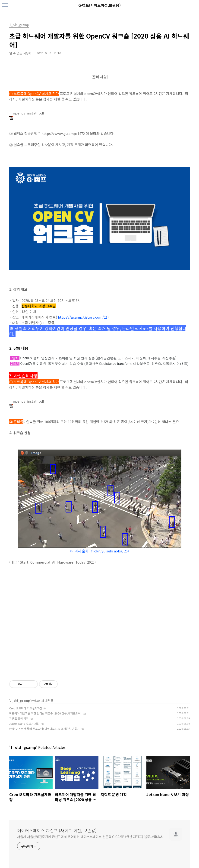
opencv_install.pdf (27, 113)
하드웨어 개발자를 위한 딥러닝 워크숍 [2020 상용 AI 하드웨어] (45, 713)
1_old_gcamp (20, 700)
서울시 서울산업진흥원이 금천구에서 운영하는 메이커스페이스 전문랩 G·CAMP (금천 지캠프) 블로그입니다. (90, 837)
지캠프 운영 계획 (19, 718)
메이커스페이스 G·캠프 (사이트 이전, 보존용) (57, 830)
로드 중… (99, 616)
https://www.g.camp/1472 (63, 133)
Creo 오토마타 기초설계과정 (26, 708)
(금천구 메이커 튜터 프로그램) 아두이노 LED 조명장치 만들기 (44, 729)
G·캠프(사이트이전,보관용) (99, 5)
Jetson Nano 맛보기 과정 (24, 723)
